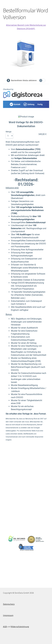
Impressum (8, 615)
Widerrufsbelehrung (20, 627)
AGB (5, 627)
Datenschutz (9, 604)
